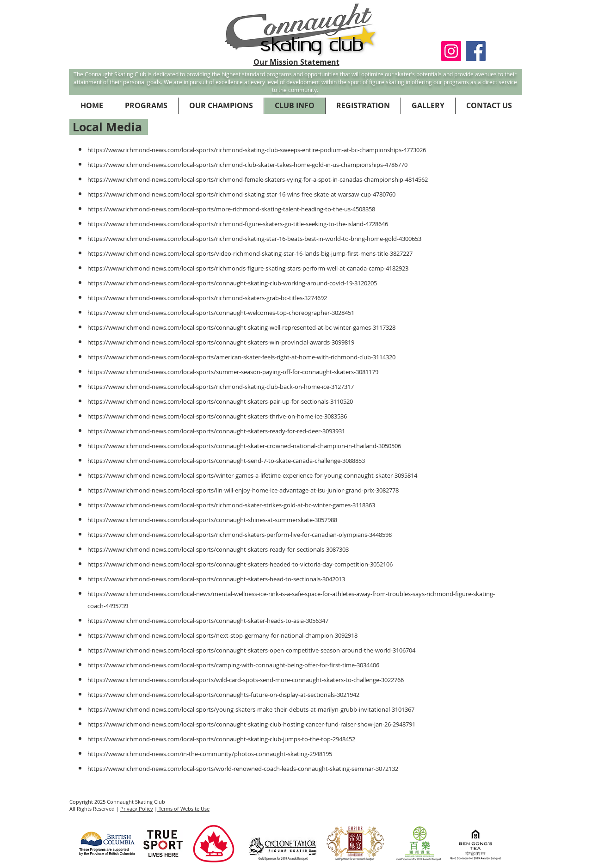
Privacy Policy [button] (137, 809)
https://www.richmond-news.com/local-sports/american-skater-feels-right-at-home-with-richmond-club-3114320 (241, 357)
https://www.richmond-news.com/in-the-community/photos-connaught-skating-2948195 (210, 754)
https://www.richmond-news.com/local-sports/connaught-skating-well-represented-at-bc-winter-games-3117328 (241, 327)
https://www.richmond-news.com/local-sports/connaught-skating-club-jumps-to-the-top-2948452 (221, 739)
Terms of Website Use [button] (183, 809)
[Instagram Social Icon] (451, 51)
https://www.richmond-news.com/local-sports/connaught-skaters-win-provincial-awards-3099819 (221, 342)
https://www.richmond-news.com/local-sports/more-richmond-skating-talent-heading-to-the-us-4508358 (231, 209)
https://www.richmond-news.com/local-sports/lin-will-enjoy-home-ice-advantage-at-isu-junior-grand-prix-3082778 (243, 490)
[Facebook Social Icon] (476, 51)
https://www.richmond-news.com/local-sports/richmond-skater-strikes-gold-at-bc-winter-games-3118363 (231, 505)
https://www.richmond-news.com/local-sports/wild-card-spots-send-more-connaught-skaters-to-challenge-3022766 (246, 680)
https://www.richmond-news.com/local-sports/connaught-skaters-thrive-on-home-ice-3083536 (217, 416)
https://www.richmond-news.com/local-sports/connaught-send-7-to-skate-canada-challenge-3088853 (226, 461)
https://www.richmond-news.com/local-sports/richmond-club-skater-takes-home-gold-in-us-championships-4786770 (247, 165)
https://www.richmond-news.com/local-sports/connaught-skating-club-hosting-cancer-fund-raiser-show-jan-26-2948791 (251, 724)
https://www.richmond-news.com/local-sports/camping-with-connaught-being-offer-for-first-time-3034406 (233, 665)
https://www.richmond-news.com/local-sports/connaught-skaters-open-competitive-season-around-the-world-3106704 (251, 650)
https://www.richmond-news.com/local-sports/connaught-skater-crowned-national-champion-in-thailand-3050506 (244, 446)
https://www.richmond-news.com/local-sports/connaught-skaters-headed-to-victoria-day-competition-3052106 (240, 564)
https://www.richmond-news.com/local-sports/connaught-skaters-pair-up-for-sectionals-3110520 (220, 401)
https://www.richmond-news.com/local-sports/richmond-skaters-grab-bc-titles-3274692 (207, 298)
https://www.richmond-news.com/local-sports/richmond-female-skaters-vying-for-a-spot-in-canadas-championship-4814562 (258, 179)
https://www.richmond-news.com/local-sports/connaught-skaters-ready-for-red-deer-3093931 (216, 431)
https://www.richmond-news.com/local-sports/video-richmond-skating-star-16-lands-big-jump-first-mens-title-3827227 (250, 253)
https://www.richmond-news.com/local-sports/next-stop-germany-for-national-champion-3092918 (222, 635)
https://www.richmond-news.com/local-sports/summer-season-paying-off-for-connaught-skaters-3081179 (233, 372)
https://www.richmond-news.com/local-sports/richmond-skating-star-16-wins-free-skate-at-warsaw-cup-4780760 (241, 194)
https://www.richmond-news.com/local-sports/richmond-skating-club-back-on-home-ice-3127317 (221, 387)
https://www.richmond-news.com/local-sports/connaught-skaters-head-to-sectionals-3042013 (216, 579)
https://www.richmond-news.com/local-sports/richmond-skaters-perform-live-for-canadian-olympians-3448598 (240, 535)
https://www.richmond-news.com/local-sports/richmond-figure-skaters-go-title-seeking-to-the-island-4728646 (238, 224)
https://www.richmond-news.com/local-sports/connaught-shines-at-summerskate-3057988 (212, 520)
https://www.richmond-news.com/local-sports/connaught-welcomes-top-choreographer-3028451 (221, 313)
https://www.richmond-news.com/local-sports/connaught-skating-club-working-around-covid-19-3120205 (232, 283)
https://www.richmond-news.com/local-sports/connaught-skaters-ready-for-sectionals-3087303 (218, 549)
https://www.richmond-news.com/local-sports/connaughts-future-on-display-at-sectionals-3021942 (223, 695)
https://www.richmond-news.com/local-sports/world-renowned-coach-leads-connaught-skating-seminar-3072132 (243, 769)
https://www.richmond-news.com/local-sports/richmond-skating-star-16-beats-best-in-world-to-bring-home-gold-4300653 (254, 239)
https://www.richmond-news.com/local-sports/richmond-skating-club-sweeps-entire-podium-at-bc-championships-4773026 (257, 150)
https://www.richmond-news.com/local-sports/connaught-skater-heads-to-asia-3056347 (208, 621)
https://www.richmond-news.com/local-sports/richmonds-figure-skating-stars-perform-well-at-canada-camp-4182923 (248, 268)
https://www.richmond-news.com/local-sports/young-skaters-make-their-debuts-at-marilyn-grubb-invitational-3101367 (251, 709)
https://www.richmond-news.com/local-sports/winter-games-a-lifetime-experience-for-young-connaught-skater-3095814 (252, 475)
